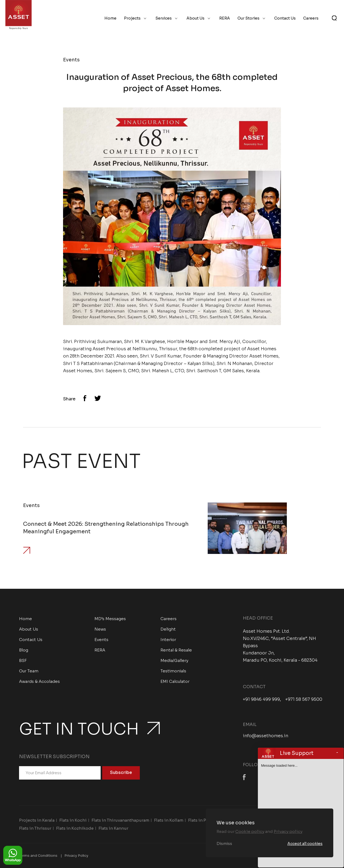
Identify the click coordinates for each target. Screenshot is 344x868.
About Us (195, 18)
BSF (23, 660)
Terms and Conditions (38, 856)
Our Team (29, 671)
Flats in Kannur (113, 828)
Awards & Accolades (39, 681)
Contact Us (285, 18)
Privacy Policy (76, 856)
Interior (168, 640)
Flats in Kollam (169, 820)
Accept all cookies (305, 844)
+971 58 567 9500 (304, 699)
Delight (168, 629)
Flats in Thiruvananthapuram (120, 820)
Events (101, 640)
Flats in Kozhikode (75, 828)
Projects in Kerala (37, 820)
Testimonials (173, 671)
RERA (225, 18)
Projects (132, 18)
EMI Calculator (175, 681)
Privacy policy (288, 831)
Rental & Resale (176, 650)
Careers (311, 18)
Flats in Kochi (73, 820)
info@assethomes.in (266, 736)
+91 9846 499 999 (261, 699)
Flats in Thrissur (35, 828)
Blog (24, 650)
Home (110, 18)
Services (164, 18)
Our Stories (248, 18)
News (100, 629)
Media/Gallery (174, 660)
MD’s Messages (110, 619)
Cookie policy (250, 831)
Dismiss (224, 844)
